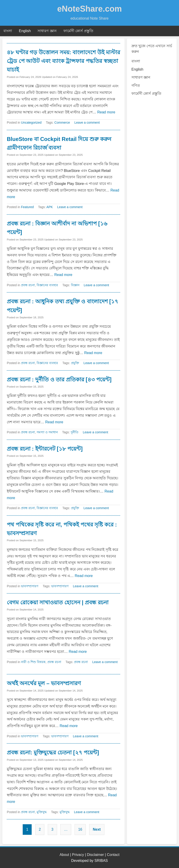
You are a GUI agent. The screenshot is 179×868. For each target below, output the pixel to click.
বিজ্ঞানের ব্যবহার (47, 285)
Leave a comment (87, 123)
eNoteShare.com (89, 9)
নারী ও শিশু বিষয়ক (33, 662)
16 (80, 829)
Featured (27, 207)
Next (97, 829)
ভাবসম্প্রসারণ (30, 586)
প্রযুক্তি (75, 363)
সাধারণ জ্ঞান (47, 31)
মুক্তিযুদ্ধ (42, 812)
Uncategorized (31, 123)
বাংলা (8, 31)
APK (50, 207)
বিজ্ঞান (75, 285)
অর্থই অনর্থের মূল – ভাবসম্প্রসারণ (44, 683)
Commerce (62, 123)
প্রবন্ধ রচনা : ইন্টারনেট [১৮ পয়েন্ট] (45, 449)
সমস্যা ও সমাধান (47, 432)
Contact (113, 855)
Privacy (78, 855)
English (25, 31)
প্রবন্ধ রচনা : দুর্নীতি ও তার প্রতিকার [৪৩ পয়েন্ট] (59, 379)
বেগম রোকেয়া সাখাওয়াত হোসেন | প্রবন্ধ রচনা (58, 602)
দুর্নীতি (75, 432)
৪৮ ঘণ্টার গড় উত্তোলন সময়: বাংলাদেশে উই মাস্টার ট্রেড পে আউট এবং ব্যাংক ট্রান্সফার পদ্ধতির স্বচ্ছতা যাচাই (63, 61)
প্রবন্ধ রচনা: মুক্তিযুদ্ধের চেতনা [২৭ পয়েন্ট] (53, 752)
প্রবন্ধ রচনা (28, 285)
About (64, 855)
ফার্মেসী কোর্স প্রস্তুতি (78, 31)
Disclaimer (95, 855)
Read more (106, 112)
